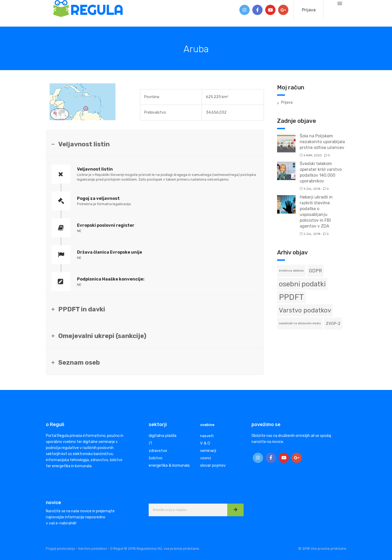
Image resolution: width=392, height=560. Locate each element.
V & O (205, 443)
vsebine (207, 425)
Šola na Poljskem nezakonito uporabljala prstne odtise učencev (322, 142)
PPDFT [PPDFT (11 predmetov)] (291, 297)
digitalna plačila (163, 436)
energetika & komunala (169, 465)
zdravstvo (158, 451)
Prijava (309, 10)
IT (151, 443)
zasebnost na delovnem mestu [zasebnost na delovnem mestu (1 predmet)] (300, 323)
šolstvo (156, 458)
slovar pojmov (213, 465)
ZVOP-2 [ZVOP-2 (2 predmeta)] (333, 324)
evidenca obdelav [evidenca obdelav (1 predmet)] (291, 271)
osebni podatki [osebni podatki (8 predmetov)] (302, 284)
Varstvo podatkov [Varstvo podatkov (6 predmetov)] (305, 310)
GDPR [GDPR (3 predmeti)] (315, 271)
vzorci (205, 458)
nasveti (207, 436)
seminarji (208, 451)
